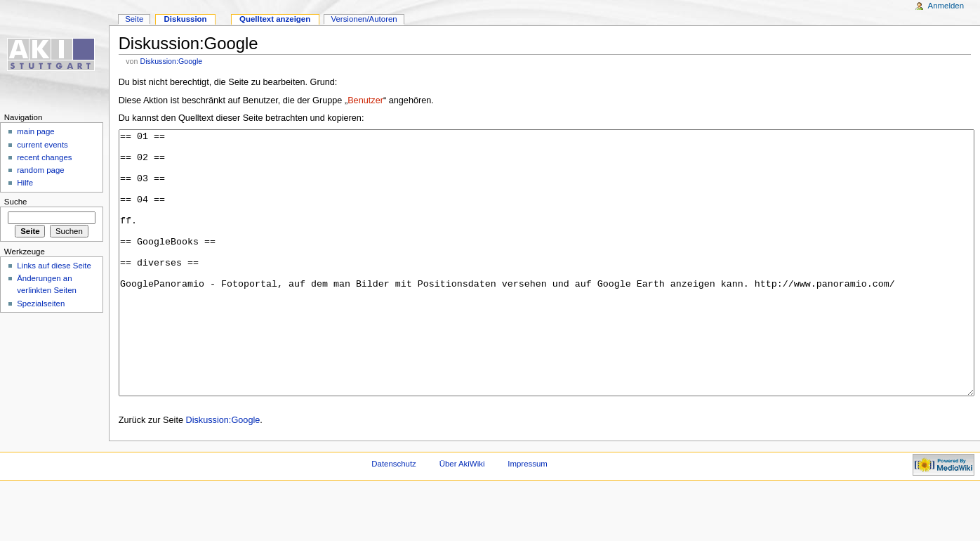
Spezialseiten (41, 304)
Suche (16, 202)
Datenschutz (394, 516)
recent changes (44, 157)
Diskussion (185, 19)
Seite (134, 19)
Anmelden (946, 6)
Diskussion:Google (171, 61)
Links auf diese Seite (54, 266)
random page (41, 170)
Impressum (528, 516)
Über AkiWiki (462, 516)
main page (36, 131)
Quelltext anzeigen (275, 19)
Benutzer (365, 100)
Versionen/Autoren (364, 19)
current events (42, 145)
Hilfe (25, 183)
